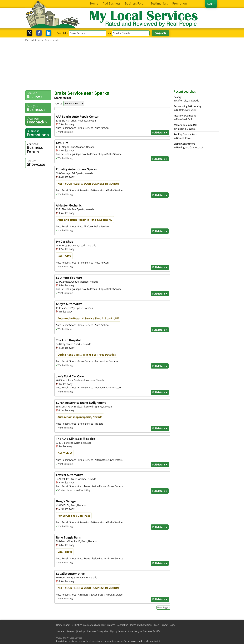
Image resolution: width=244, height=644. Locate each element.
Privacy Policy (168, 625)
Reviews (71, 631)
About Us (69, 625)
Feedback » (39, 120)
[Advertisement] (122, 66)
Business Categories (98, 631)
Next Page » (163, 607)
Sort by (58, 103)
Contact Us (122, 625)
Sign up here (116, 631)
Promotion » (39, 133)
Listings (81, 631)
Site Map (61, 631)
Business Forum (39, 148)
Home (59, 625)
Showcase (39, 163)
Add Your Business (106, 625)
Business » (39, 108)
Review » (39, 95)
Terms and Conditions (141, 625)
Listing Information (85, 625)
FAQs (157, 625)
